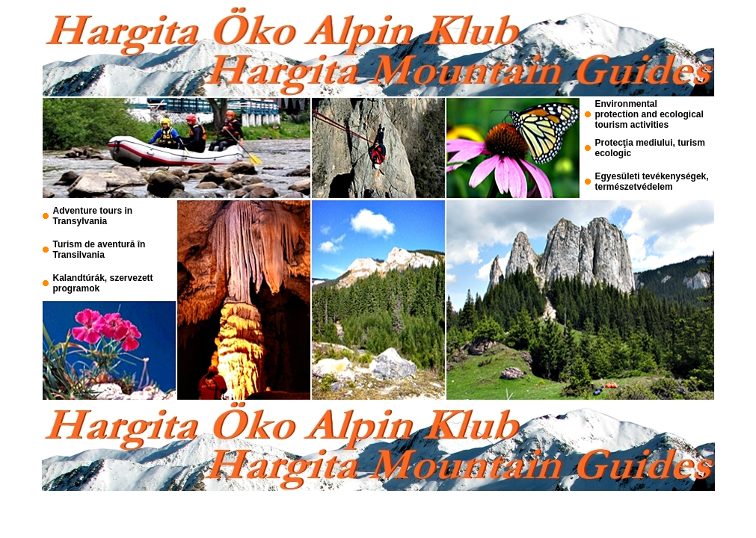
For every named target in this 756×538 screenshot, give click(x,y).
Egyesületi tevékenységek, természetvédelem (652, 182)
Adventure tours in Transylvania (93, 216)
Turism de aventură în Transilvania (99, 250)
